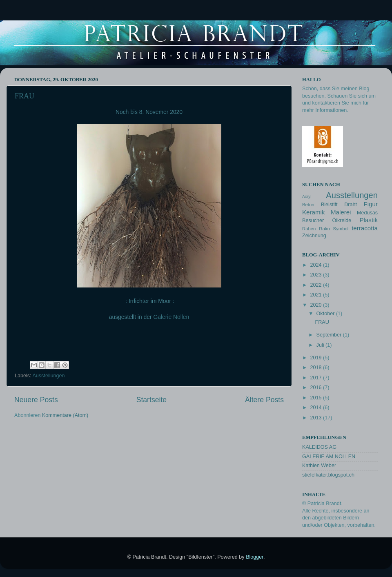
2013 (316, 418)
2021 (316, 295)
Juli (321, 345)
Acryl (307, 197)
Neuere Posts (36, 400)
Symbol (341, 229)
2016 (316, 388)
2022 (316, 285)
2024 (316, 265)
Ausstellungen (48, 376)
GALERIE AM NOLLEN (329, 457)
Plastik (369, 220)
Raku (324, 229)
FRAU (24, 96)
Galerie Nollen (171, 317)
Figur (371, 204)
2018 (316, 368)
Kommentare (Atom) (65, 415)
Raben (309, 229)
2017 (316, 378)
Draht (351, 205)
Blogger (255, 557)
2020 (316, 305)
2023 (316, 275)
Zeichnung (314, 236)
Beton (308, 205)
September (330, 335)
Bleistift (329, 205)
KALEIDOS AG (319, 447)
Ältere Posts (264, 400)
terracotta (365, 228)
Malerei (341, 212)
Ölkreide (342, 221)
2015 (316, 398)
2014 (316, 408)
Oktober (326, 314)
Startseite (151, 400)
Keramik (313, 212)
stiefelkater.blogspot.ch (328, 475)
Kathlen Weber (319, 466)
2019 (316, 358)
